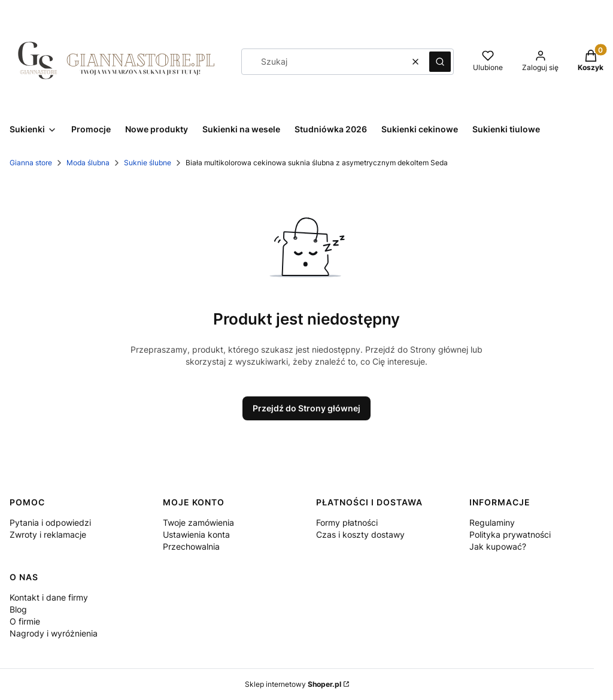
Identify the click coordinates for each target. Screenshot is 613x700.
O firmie (25, 621)
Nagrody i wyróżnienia (54, 633)
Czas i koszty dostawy (360, 534)
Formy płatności (347, 522)
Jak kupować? (498, 546)
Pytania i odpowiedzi (50, 522)
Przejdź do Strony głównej (306, 408)
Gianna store (31, 163)
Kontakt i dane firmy (49, 597)
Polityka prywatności (510, 534)
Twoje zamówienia (198, 522)
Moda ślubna (88, 163)
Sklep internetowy (293, 684)
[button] (440, 62)
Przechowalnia (191, 546)
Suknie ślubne (148, 163)
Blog (18, 609)
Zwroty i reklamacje (48, 534)
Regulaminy (492, 522)
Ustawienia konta (196, 534)
